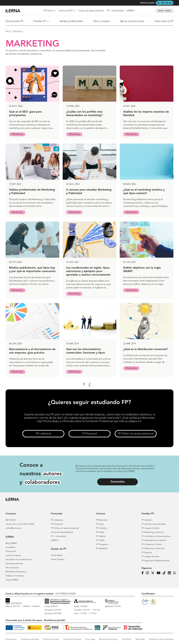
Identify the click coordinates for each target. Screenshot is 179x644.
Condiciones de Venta (30, 639)
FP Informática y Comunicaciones (156, 536)
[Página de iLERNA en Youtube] (159, 573)
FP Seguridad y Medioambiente (156, 561)
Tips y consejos (102, 21)
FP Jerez (100, 524)
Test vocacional (12, 568)
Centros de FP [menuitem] (67, 11)
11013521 (93, 613)
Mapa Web (140, 639)
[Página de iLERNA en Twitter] (154, 573)
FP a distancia (43, 434)
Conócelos (118, 482)
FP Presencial (90, 434)
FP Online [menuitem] (50, 11)
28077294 (16, 606)
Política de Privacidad (72, 639)
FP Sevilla (100, 540)
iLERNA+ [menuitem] (131, 11)
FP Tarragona (102, 544)
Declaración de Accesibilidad (161, 639)
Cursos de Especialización (62, 532)
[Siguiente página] (95, 385)
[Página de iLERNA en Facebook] (143, 573)
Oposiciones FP (14, 21)
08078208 (58, 613)
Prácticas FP (11, 551)
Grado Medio (57, 555)
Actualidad (10, 547)
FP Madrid (101, 536)
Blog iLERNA (11, 543)
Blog (8, 32)
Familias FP (41, 21)
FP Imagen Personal (150, 557)
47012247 (117, 606)
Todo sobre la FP (164, 21)
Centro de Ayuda (13, 556)
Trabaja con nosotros (15, 576)
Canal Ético (127, 639)
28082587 (36, 606)
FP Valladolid (102, 548)
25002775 (54, 606)
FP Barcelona (102, 520)
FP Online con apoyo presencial (136, 434)
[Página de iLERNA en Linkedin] (170, 573)
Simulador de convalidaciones (19, 560)
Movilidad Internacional (16, 572)
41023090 (84, 606)
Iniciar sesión (165, 11)
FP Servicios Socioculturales (154, 524)
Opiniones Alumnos (14, 564)
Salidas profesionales (71, 21)
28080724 (27, 606)
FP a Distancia (57, 520)
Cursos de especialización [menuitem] (91, 11)
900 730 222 (166, 3)
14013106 (96, 610)
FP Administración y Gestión (154, 540)
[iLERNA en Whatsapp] (175, 573)
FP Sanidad (146, 520)
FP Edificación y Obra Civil (153, 548)
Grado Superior (58, 559)
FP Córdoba (102, 528)
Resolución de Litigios (109, 639)
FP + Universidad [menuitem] (115, 11)
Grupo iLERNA (12, 580)
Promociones (11, 639)
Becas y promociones (132, 21)
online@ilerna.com (14, 528)
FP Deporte (147, 553)
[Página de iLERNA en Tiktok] (165, 573)
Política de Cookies (51, 639)
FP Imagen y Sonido (150, 528)
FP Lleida (100, 532)
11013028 (83, 613)
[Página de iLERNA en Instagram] (148, 573)
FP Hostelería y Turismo (152, 544)
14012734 (86, 610)
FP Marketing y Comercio (153, 532)
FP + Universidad (58, 536)
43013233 (58, 610)
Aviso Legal (90, 639)
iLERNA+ (55, 540)
